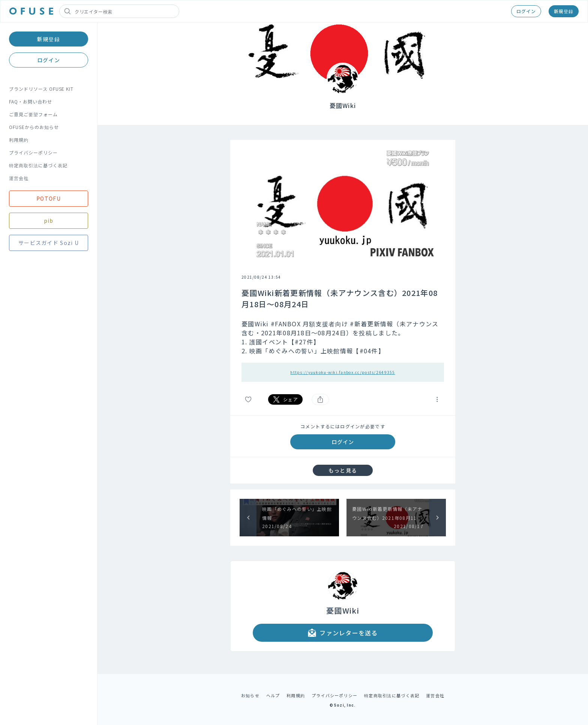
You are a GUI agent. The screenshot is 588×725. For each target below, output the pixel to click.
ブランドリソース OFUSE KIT (41, 89)
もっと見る (343, 470)
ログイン (526, 11)
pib (49, 221)
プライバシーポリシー (33, 152)
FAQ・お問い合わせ (31, 101)
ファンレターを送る (343, 633)
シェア (285, 399)
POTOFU (49, 198)
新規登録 (564, 11)
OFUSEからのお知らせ (34, 127)
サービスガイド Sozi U (49, 243)
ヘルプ (273, 695)
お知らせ (250, 695)
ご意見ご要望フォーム (33, 114)
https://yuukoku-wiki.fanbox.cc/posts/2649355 (343, 372)
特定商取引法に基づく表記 (38, 165)
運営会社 (19, 178)
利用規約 (19, 140)
